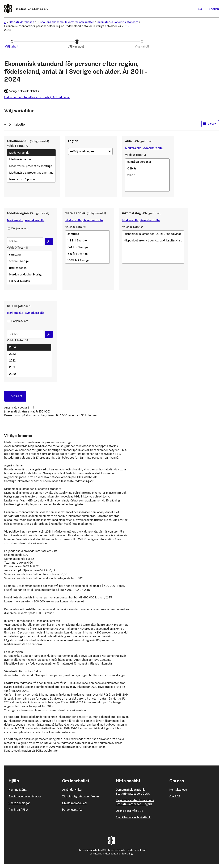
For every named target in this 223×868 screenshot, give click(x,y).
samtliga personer (147, 162)
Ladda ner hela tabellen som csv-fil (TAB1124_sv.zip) (38, 97)
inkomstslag (132, 213)
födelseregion (18, 213)
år (9, 306)
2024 (29, 347)
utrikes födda (29, 268)
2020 (29, 374)
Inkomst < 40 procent (31, 179)
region (73, 141)
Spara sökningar (19, 803)
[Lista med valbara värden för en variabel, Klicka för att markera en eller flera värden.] (31, 166)
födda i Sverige (29, 261)
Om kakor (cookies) (75, 803)
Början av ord (20, 228)
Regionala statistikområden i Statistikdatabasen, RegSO (135, 802)
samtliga (29, 254)
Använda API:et (18, 810)
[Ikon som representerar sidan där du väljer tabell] (12, 47)
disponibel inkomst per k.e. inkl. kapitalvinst (153, 234)
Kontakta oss (178, 790)
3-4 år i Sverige (87, 247)
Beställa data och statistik (133, 817)
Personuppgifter (73, 810)
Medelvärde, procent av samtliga (31, 166)
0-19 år (147, 168)
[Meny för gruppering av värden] (90, 151)
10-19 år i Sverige (87, 261)
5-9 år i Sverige (87, 254)
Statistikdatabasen (21, 22)
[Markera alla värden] (133, 148)
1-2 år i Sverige (87, 241)
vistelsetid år (75, 213)
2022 (29, 360)
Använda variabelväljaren (25, 796)
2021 (29, 367)
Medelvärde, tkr (31, 153)
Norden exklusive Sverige (29, 274)
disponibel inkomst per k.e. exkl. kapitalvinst (153, 241)
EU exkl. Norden (29, 281)
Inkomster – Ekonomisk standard (117, 22)
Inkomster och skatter (80, 22)
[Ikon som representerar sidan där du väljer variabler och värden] (77, 47)
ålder (129, 141)
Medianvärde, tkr (31, 159)
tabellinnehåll (18, 141)
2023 (29, 354)
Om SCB (175, 796)
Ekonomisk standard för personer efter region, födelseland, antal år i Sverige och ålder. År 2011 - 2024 (66, 28)
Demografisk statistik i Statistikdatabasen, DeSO (133, 792)
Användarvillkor (72, 790)
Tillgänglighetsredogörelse (80, 796)
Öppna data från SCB (129, 811)
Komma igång (18, 790)
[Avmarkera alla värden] (153, 148)
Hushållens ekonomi (50, 22)
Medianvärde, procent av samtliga (31, 173)
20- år (147, 175)
